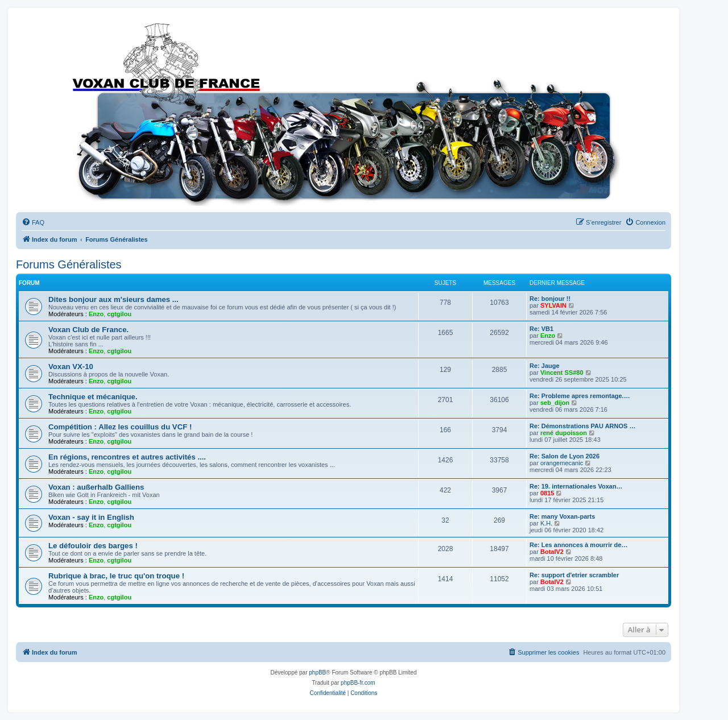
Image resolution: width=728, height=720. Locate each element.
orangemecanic (562, 463)
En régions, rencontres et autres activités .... (127, 457)
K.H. (546, 523)
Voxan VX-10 (71, 367)
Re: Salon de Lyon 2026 (564, 456)
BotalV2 (552, 552)
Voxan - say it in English (91, 517)
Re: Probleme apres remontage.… (580, 396)
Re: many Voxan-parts (562, 516)
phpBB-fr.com (358, 683)
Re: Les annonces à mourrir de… (578, 545)
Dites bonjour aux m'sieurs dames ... (113, 299)
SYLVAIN (553, 305)
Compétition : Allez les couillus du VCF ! (120, 427)
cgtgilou (119, 314)
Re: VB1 (541, 329)
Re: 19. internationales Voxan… (576, 486)
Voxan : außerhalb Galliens (96, 487)
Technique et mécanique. (93, 397)
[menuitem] (33, 222)
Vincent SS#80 (562, 373)
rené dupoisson (564, 433)
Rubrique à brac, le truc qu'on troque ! (116, 576)
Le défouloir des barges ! (93, 546)
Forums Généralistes (69, 264)
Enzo (96, 314)
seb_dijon (555, 403)
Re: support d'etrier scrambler (574, 575)
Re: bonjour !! (550, 299)
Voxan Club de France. (88, 330)
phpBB (317, 673)
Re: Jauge (545, 366)
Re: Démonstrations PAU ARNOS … (582, 426)
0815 (547, 493)
